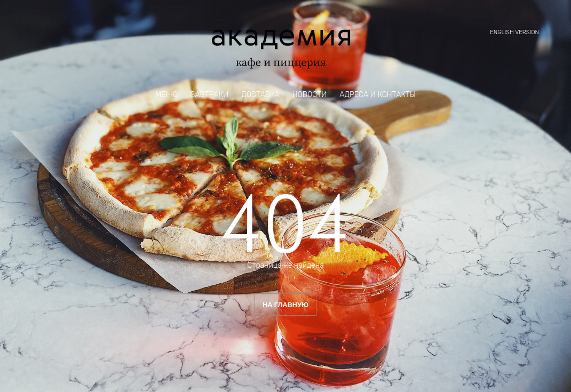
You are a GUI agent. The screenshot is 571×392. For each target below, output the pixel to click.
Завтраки (209, 95)
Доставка (260, 95)
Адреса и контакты (377, 95)
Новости (310, 95)
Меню (166, 95)
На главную (285, 305)
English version (514, 32)
